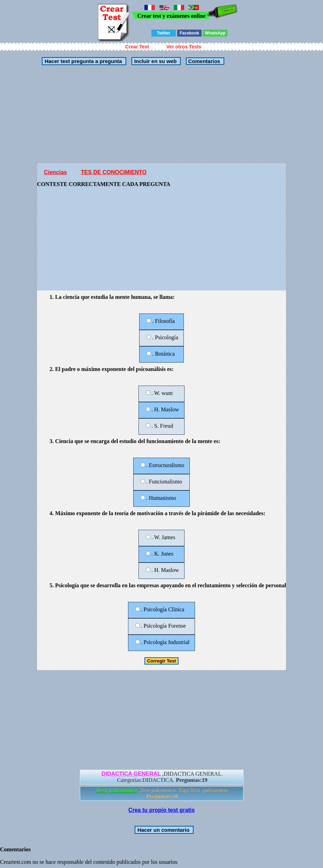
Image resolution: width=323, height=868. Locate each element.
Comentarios (203, 61)
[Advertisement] (130, 114)
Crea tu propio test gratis (161, 810)
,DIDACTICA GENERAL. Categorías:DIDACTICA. (162, 777)
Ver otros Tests (184, 47)
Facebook (189, 33)
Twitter (164, 33)
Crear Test (137, 47)
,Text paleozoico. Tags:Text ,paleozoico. (162, 793)
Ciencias (55, 172)
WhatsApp (215, 33)
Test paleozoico (117, 790)
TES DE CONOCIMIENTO (114, 172)
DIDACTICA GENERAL (131, 774)
